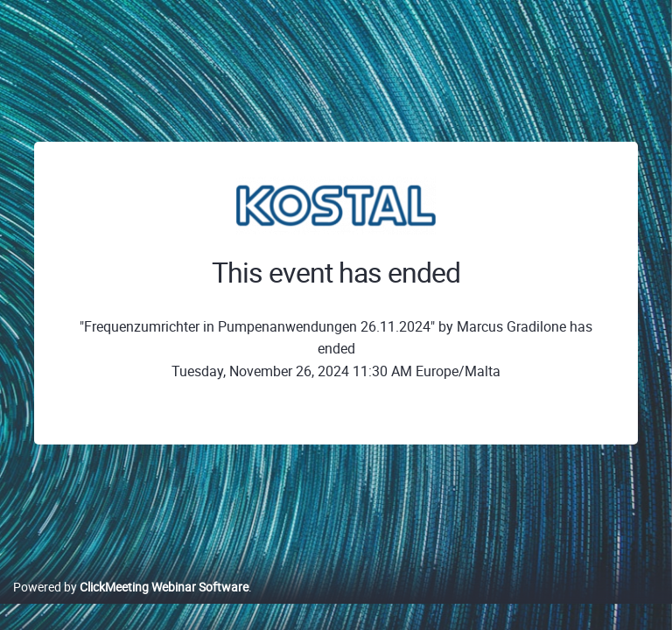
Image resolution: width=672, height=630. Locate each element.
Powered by (131, 587)
